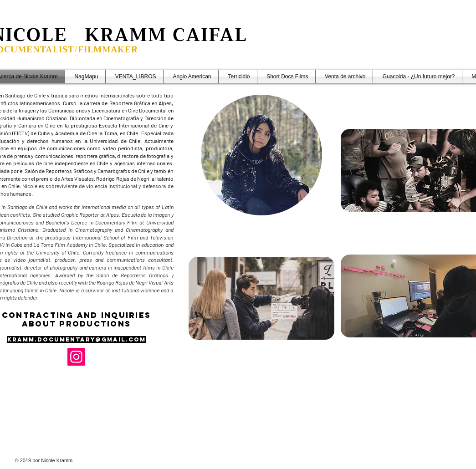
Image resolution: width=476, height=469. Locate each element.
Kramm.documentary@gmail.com (77, 339)
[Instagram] (76, 357)
